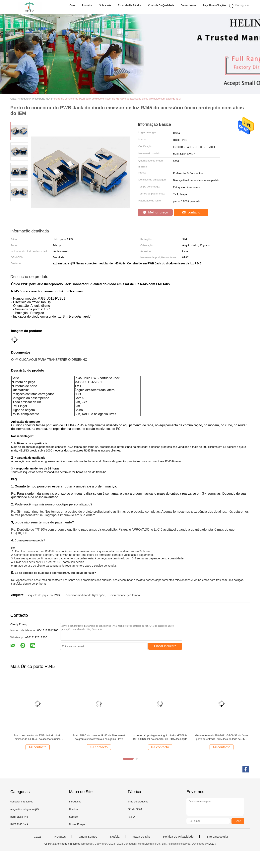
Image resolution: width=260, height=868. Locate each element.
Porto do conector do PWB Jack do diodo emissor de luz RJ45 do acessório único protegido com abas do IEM (117, 99)
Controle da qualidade (161, 5)
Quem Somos (88, 837)
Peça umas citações (215, 5)
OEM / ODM (135, 809)
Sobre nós (105, 5)
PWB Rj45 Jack (19, 824)
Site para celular (217, 837)
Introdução (75, 802)
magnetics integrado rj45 (25, 809)
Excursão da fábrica (130, 5)
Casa (72, 5)
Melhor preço (155, 212)
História (73, 809)
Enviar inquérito (165, 646)
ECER (212, 844)
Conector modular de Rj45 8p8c (85, 595)
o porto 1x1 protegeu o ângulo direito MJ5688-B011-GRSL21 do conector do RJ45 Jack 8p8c (160, 737)
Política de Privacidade (178, 837)
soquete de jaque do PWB (44, 595)
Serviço (73, 817)
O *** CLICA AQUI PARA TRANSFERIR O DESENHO (49, 360)
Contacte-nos (188, 5)
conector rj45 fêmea (22, 802)
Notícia (115, 837)
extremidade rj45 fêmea (125, 595)
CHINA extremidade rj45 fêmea (62, 844)
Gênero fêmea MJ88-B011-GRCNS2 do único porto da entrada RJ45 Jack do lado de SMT (222, 737)
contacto (191, 212)
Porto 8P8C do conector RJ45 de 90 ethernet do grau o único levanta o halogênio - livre (99, 737)
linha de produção (138, 802)
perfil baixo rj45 (19, 817)
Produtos (87, 5)
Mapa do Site (141, 837)
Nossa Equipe (77, 824)
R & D (131, 817)
